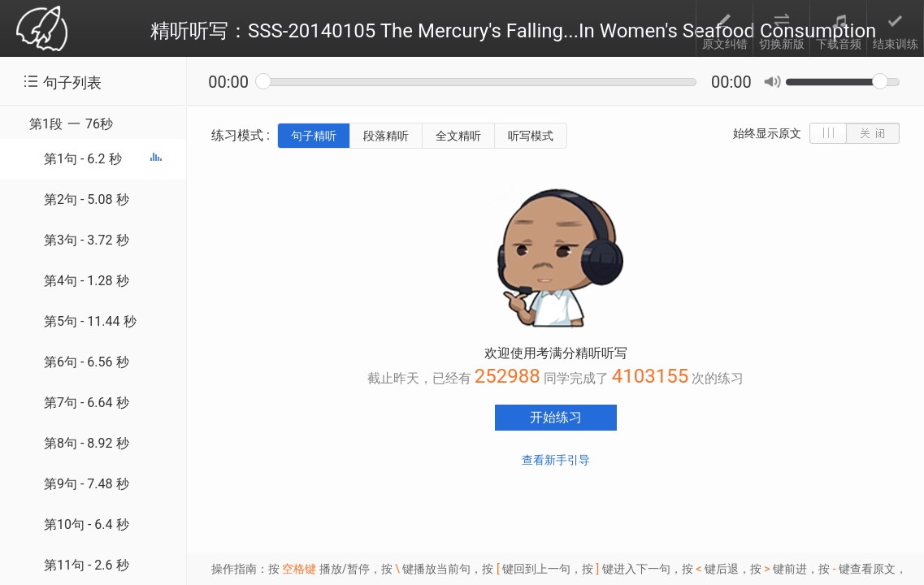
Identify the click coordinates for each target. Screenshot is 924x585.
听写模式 (531, 136)
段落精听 (386, 136)
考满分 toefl (42, 30)
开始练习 (556, 417)
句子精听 (314, 136)
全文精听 (458, 136)
